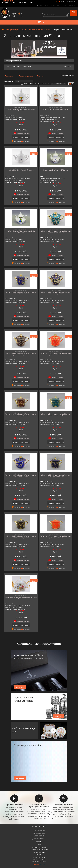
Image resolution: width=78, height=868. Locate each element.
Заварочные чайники (44, 30)
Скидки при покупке (23, 133)
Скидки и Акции (55, 5)
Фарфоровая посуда (12, 30)
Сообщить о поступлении (21, 137)
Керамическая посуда (39, 830)
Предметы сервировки (28, 30)
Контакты (72, 5)
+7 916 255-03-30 (8, 1)
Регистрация (71, 2)
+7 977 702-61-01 (39, 853)
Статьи (64, 5)
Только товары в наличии (31, 84)
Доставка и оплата (42, 5)
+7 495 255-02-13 (14, 3)
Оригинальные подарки (39, 840)
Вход (64, 2)
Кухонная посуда (39, 837)
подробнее (20, 687)
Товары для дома (39, 838)
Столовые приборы (39, 834)
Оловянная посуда (39, 835)
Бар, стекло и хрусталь (39, 832)
